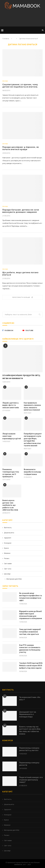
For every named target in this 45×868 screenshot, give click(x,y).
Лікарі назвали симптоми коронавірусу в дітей (12, 436)
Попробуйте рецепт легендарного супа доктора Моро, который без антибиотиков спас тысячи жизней (33, 440)
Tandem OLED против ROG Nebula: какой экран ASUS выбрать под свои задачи (31, 665)
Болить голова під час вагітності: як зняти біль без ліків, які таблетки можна (30, 730)
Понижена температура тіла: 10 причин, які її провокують (11, 473)
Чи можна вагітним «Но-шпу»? (30, 698)
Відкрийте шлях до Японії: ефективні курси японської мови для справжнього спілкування (31, 615)
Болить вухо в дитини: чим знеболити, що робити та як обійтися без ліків (10, 505)
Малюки (7, 553)
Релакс (7, 558)
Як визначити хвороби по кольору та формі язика (32, 472)
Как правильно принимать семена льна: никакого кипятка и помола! (32, 406)
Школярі (5, 81)
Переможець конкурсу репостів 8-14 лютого (29, 749)
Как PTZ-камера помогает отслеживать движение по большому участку (30, 649)
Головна (6, 39)
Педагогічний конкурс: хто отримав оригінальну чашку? (31, 780)
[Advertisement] (22, 19)
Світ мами (8, 563)
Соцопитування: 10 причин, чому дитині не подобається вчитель (20, 86)
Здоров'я (8, 538)
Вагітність (8, 528)
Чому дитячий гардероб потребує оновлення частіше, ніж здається (30, 632)
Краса (6, 548)
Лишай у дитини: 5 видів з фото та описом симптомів (11, 405)
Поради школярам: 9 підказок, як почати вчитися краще (21, 148)
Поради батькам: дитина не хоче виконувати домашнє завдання (21, 211)
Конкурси (8, 543)
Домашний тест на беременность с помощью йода (28, 714)
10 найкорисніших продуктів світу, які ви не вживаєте (21, 377)
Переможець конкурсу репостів (29, 764)
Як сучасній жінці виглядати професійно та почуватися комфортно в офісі (31, 597)
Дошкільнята (9, 533)
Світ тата (8, 569)
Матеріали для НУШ (14, 579)
